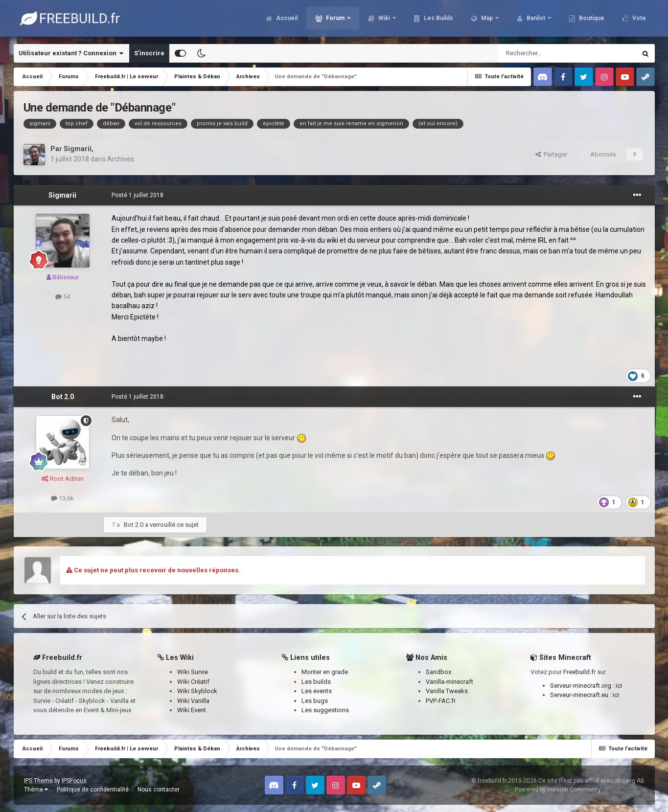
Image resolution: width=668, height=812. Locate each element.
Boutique (591, 20)
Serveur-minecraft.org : (583, 686)
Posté (138, 195)
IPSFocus (74, 781)
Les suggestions (325, 710)
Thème (36, 789)
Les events (317, 691)
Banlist (536, 20)
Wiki (384, 20)
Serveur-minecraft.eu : (581, 695)
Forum (335, 20)
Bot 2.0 (63, 397)
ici (619, 686)
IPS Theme (38, 781)
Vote (638, 20)
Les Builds (438, 20)
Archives (121, 159)
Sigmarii (78, 149)
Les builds (316, 682)
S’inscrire (149, 53)
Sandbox (438, 672)
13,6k (62, 498)
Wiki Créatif (193, 682)
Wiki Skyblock (197, 691)
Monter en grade (325, 672)
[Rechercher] (546, 53)
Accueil (286, 20)
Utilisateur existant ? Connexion (71, 53)
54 (63, 297)
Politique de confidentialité (93, 789)
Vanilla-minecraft (449, 682)
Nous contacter (159, 789)
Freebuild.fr (579, 672)
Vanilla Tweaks (447, 691)
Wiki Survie (193, 672)
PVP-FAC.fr (441, 701)
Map (487, 20)
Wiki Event (192, 710)
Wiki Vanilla (193, 701)
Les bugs (315, 701)
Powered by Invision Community (558, 789)
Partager (551, 154)
